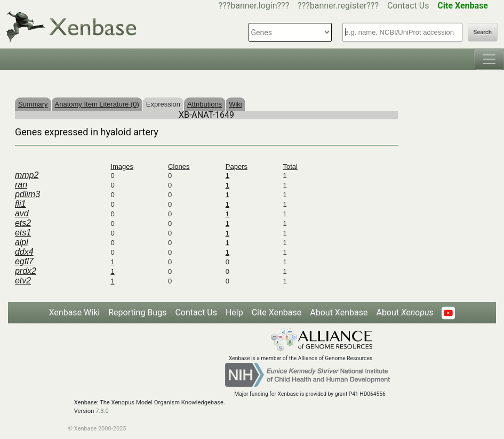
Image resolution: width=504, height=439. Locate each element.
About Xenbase (339, 312)
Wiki (235, 104)
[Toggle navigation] (489, 59)
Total (290, 166)
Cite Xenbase (277, 312)
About (405, 312)
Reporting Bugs (137, 312)
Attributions (205, 104)
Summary (33, 104)
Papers (237, 166)
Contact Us (408, 6)
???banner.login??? (254, 6)
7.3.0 (102, 411)
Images (122, 166)
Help (234, 312)
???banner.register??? (338, 6)
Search (483, 32)
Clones (179, 166)
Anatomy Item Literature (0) (97, 104)
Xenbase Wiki (75, 312)
